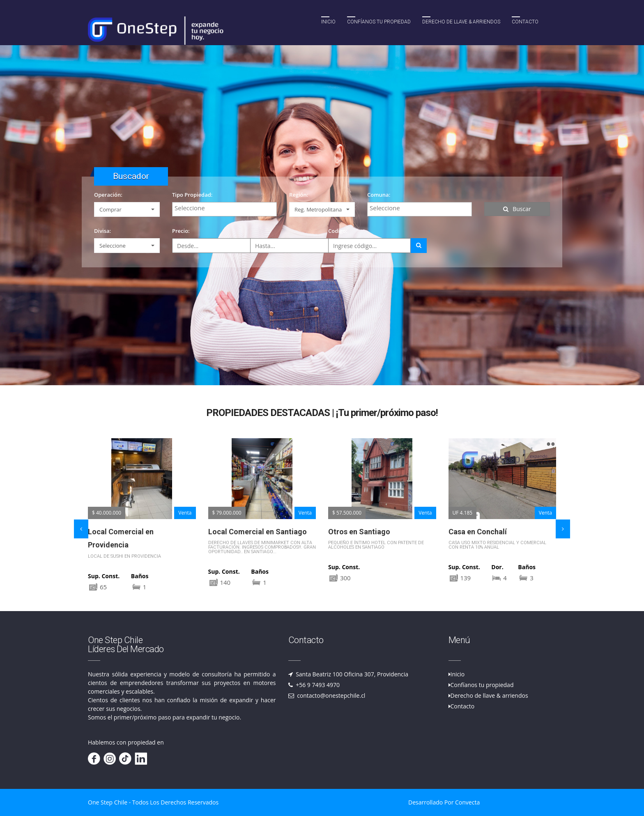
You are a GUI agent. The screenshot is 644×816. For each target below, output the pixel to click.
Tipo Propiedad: (192, 195)
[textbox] (227, 208)
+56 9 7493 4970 (317, 685)
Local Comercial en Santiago (258, 532)
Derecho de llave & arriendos (489, 695)
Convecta (467, 802)
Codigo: (338, 231)
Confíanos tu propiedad (379, 22)
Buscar (517, 209)
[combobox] (224, 209)
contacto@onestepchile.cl (331, 695)
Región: (299, 195)
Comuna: (379, 195)
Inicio (328, 22)
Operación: (108, 195)
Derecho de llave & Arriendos (461, 22)
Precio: (181, 231)
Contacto (525, 22)
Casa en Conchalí (478, 532)
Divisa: (102, 231)
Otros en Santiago (359, 532)
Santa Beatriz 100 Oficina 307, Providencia (352, 674)
